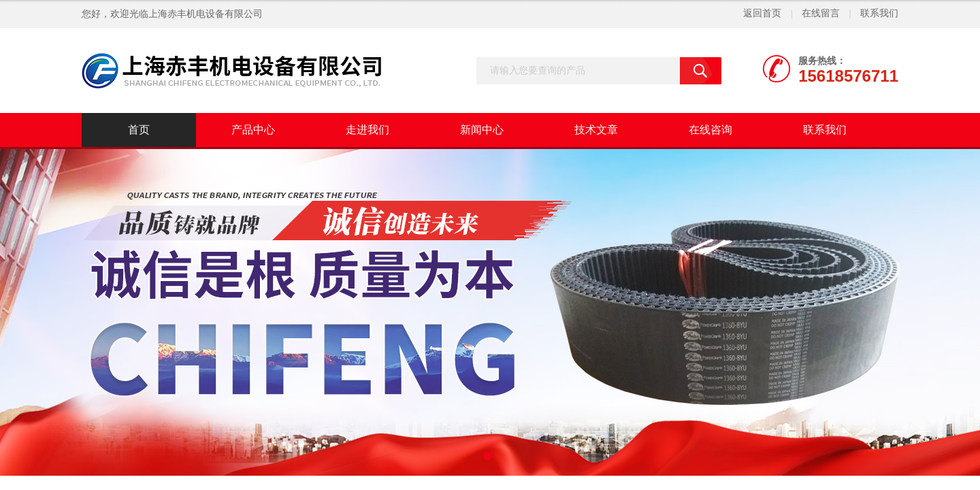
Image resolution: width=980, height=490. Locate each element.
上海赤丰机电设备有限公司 (206, 14)
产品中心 (253, 130)
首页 (139, 130)
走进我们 (367, 130)
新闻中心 (482, 130)
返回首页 (762, 13)
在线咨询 (710, 130)
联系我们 (879, 13)
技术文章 (596, 130)
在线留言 (821, 13)
